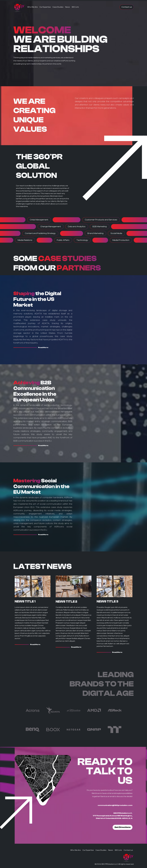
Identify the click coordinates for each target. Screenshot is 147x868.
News (68, 7)
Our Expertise (45, 7)
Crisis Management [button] (39, 220)
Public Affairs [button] (63, 240)
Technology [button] (82, 240)
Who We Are (32, 7)
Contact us (127, 7)
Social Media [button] (116, 233)
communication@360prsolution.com (115, 805)
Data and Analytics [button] (77, 227)
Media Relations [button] (25, 240)
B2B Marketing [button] (100, 227)
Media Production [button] (121, 240)
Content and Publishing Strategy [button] (40, 233)
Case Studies (58, 7)
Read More (43, 347)
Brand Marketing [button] (95, 233)
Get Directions (123, 827)
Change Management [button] (51, 227)
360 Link (75, 7)
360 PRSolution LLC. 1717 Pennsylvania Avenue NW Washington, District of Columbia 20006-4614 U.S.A (113, 816)
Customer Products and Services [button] (101, 220)
